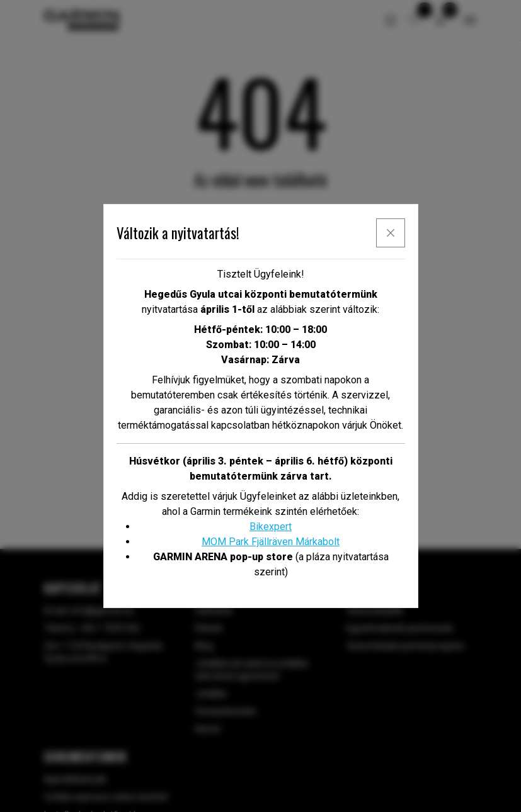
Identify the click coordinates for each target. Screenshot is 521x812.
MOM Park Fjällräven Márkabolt (271, 542)
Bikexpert (271, 527)
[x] (391, 233)
